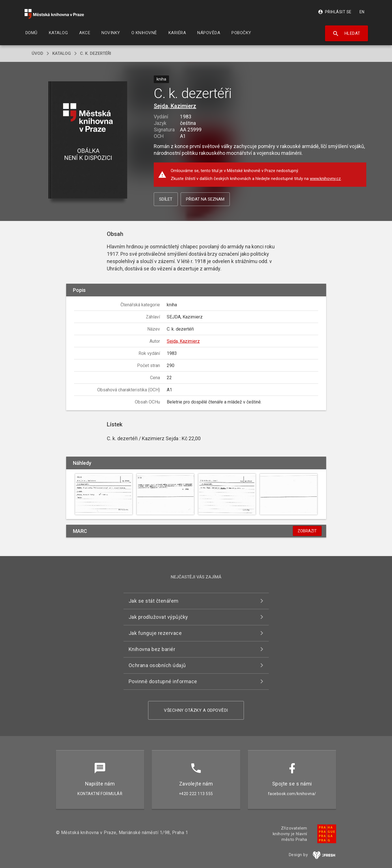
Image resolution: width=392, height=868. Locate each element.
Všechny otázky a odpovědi (196, 710)
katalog (62, 53)
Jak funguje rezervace (155, 633)
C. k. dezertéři (96, 53)
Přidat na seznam (205, 199)
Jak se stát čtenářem (154, 601)
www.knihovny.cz (325, 179)
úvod (37, 53)
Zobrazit (307, 531)
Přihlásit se (335, 12)
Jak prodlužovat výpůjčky (158, 617)
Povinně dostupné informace (163, 681)
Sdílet (166, 199)
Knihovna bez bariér (152, 649)
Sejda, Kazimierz (175, 106)
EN (362, 12)
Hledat (346, 34)
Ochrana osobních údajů (157, 665)
